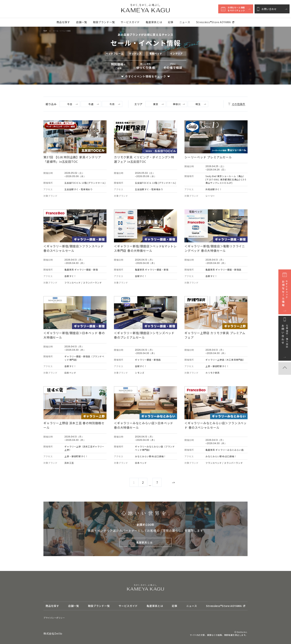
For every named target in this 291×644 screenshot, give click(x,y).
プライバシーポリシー (54, 618)
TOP (45, 31)
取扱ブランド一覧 (104, 22)
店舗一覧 (82, 22)
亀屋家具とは (154, 22)
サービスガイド (130, 22)
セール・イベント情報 (62, 31)
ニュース (185, 22)
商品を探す (63, 22)
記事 (171, 22)
